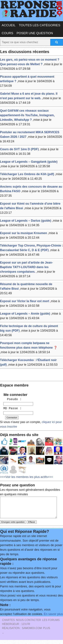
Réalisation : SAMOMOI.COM (22, 632)
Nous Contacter (28, 624)
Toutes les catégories (39, 25)
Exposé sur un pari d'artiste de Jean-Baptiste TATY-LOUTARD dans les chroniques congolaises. (26, 267)
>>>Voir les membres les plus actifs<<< (26, 477)
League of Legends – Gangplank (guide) (29, 162)
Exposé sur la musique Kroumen (24, 233)
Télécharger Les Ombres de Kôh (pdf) (27, 174)
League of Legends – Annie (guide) (25, 314)
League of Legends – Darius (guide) (26, 221)
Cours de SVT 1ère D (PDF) (19, 149)
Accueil (9, 25)
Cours (7, 33)
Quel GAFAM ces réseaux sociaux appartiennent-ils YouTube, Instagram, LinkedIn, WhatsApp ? (27, 115)
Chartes (8, 624)
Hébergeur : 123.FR (16, 628)
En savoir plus (53, 618)
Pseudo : (12, 399)
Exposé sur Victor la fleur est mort (25, 301)
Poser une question (35, 33)
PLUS (47, 632)
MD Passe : (12, 408)
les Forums (51, 624)
